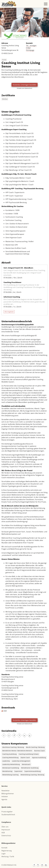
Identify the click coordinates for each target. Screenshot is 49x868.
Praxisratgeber (7, 812)
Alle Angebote (9, 312)
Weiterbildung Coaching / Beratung (32, 775)
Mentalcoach (26, 764)
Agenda (4, 799)
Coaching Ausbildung (9, 754)
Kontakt (4, 848)
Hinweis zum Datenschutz (24, 88)
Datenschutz (6, 836)
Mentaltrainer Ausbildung (30, 768)
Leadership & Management (21, 761)
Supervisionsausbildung (33, 771)
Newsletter (6, 791)
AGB (4, 711)
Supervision (18, 771)
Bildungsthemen (8, 794)
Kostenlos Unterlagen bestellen (25, 85)
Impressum (6, 830)
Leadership (6, 761)
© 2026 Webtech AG (9, 865)
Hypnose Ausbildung (39, 758)
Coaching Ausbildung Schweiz (29, 754)
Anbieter (5, 797)
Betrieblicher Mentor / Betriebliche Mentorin (17, 751)
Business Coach (40, 751)
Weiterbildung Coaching (10, 775)
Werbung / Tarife (8, 857)
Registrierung (7, 851)
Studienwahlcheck (8, 815)
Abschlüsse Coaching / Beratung (13, 747)
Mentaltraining (7, 771)
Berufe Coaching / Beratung (35, 747)
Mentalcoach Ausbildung (11, 768)
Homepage (30, 50)
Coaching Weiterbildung (10, 758)
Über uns (5, 827)
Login (4, 854)
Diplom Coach (25, 758)
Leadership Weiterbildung (11, 764)
